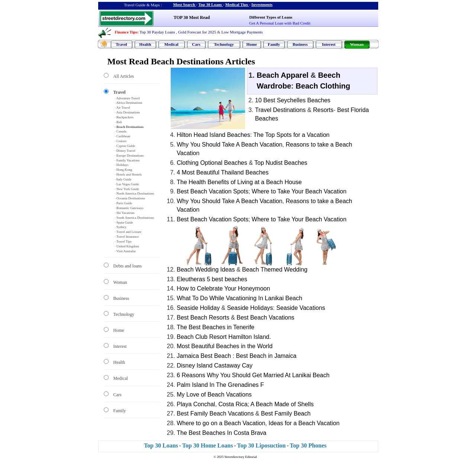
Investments (262, 4)
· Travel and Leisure (128, 232)
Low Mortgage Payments (242, 32)
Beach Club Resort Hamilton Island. (224, 337)
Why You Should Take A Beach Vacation (229, 145)
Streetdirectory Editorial (241, 457)
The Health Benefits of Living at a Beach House (239, 182)
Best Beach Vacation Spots (213, 191)
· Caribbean (123, 136)
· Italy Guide (123, 179)
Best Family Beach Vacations (215, 413)
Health (145, 44)
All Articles (124, 76)
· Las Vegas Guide (127, 184)
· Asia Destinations (128, 112)
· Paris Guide (124, 203)
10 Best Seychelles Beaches (293, 100)
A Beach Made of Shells (282, 404)
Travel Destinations (280, 110)
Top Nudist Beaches (281, 163)
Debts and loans (128, 266)
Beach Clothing (323, 86)
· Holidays (122, 165)
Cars (196, 44)
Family (274, 44)
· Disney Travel (125, 151)
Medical (171, 44)
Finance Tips (126, 32)
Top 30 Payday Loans (157, 32)
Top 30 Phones (308, 445)
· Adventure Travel (127, 98)
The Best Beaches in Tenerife (216, 327)
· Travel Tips (123, 241)
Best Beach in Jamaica (266, 356)
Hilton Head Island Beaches (213, 135)
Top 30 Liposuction (261, 445)
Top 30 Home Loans (208, 445)
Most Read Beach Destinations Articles (181, 61)
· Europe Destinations (129, 155)
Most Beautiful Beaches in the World (225, 346)
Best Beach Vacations (265, 318)
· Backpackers (124, 117)
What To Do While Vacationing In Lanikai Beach (239, 298)
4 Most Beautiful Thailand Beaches (223, 172)
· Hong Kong (124, 170)
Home (251, 44)
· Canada (121, 131)
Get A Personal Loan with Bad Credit (280, 23)
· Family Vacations (127, 160)
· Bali (119, 122)
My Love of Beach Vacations (214, 395)
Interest (329, 44)
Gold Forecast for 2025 (197, 32)
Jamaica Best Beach (204, 356)
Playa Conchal (196, 404)
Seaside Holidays (250, 308)
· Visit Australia (125, 251)
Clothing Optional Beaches (212, 163)
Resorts (323, 110)
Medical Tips (237, 4)
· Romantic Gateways (129, 208)
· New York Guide (127, 189)
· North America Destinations (134, 193)
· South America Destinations (135, 218)
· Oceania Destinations (130, 198)
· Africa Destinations (129, 103)
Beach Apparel (282, 75)
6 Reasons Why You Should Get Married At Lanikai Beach (253, 375)
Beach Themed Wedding (275, 270)
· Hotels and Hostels (128, 174)
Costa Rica (233, 404)
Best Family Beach (286, 413)
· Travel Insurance (127, 237)
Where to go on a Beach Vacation (221, 423)
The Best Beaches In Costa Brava (221, 433)
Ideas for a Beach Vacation (304, 423)
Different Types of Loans (271, 17)
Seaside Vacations (301, 308)
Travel (121, 44)
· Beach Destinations (129, 127)
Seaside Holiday (198, 308)
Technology (224, 44)
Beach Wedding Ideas (206, 270)
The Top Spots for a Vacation (291, 135)
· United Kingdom (127, 246)
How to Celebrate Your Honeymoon (223, 288)
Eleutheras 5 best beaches (212, 279)
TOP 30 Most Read (192, 17)
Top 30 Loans (210, 4)
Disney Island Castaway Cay (215, 365)
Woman (357, 44)
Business (300, 44)
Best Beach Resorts (203, 318)
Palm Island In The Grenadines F (220, 385)
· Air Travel (123, 108)
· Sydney (121, 227)
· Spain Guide (124, 222)
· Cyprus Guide (125, 146)
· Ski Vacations (125, 213)
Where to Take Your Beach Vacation (299, 191)
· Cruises (121, 141)
